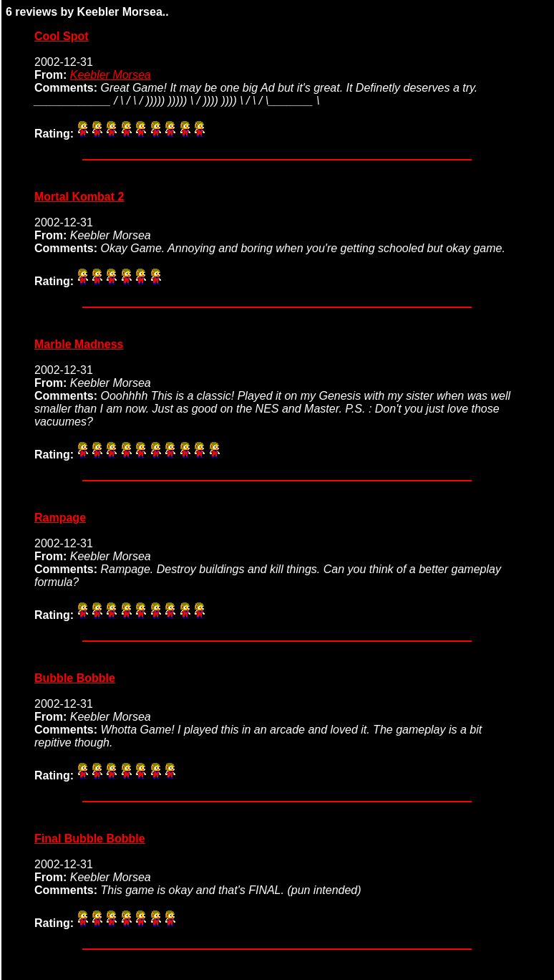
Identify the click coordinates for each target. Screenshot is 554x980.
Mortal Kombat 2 (79, 197)
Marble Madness (79, 344)
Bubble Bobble (75, 678)
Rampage (60, 518)
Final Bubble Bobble (90, 839)
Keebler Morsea (111, 75)
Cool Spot (62, 36)
